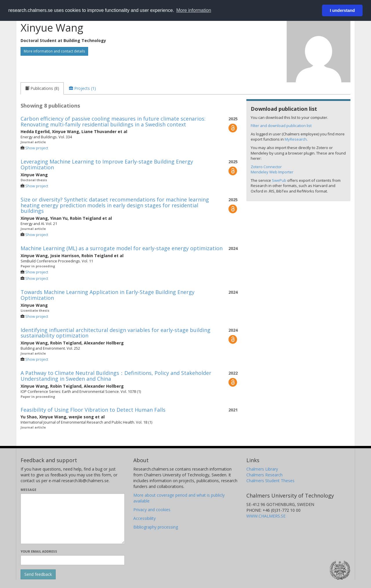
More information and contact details (54, 51)
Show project (37, 148)
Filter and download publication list (281, 126)
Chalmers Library (262, 469)
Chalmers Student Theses (270, 481)
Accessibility (144, 518)
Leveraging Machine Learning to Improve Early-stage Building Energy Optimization (107, 164)
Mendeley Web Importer (272, 172)
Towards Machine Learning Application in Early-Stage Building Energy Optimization (108, 295)
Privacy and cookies (152, 510)
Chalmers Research (264, 475)
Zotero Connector (266, 167)
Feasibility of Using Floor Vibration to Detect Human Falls (93, 410)
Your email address (39, 551)
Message (28, 490)
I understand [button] (342, 10)
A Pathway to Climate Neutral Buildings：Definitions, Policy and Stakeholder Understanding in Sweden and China (116, 376)
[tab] (42, 88)
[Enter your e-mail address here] (73, 560)
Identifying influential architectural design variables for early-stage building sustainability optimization (116, 333)
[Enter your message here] (73, 519)
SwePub (279, 180)
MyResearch (296, 139)
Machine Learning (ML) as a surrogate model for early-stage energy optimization (122, 248)
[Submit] (38, 574)
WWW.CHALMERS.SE (266, 516)
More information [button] (194, 10)
